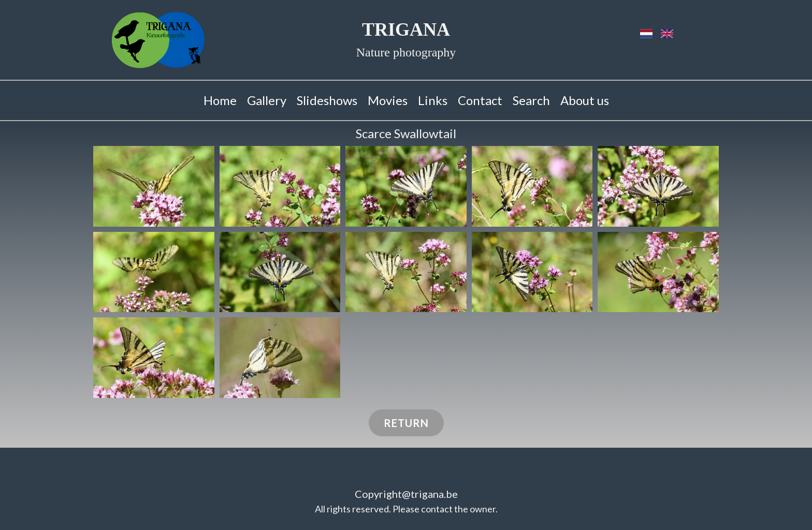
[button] (154, 186)
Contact (480, 100)
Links (433, 100)
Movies (388, 100)
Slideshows (327, 100)
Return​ (406, 423)
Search (531, 100)
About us (585, 100)
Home (220, 100)
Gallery (267, 100)
